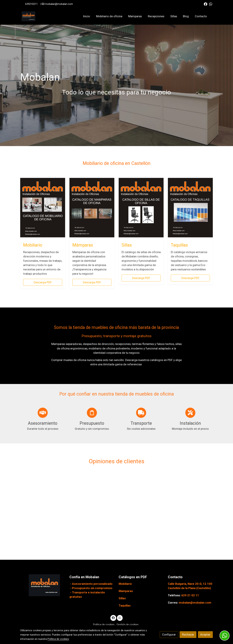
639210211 (31, 4)
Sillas (122, 598)
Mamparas (126, 591)
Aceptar (205, 635)
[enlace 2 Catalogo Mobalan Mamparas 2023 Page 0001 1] (92, 207)
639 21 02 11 (190, 595)
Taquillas (125, 605)
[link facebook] (206, 4)
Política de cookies (104, 624)
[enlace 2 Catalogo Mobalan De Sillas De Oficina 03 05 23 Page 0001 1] (141, 207)
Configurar (169, 635)
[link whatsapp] (211, 4)
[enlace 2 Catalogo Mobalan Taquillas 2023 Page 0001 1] (190, 207)
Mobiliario (125, 584)
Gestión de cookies (128, 624)
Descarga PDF (43, 282)
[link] (28, 16)
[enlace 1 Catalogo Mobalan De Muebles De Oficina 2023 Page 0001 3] (43, 207)
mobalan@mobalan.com (59, 4)
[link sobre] (43, 585)
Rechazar (188, 635)
